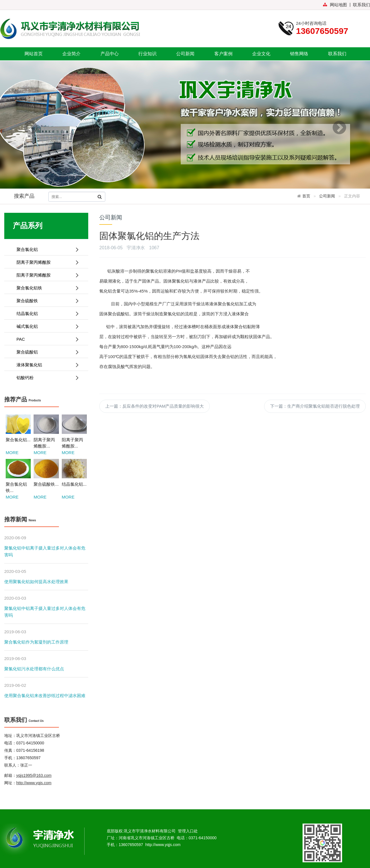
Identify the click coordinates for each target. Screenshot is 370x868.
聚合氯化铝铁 (46, 288)
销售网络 (299, 54)
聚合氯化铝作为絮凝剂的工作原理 (36, 642)
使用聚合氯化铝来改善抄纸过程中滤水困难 (45, 696)
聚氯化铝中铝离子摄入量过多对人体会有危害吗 (45, 551)
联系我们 (361, 5)
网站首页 (34, 54)
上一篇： (155, 406)
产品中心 (110, 54)
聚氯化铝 (154, 271)
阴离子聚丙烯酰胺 (46, 262)
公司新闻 (185, 54)
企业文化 (261, 54)
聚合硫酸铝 (46, 352)
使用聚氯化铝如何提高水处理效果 (36, 582)
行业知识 (147, 54)
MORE (12, 453)
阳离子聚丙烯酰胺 (46, 275)
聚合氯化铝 (46, 249)
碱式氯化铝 (46, 326)
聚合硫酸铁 (46, 301)
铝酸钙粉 (46, 378)
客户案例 (223, 54)
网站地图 (335, 5)
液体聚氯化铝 (46, 365)
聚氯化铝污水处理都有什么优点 (34, 669)
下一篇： (315, 406)
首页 (306, 196)
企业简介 (71, 54)
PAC (46, 339)
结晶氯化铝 (46, 313)
